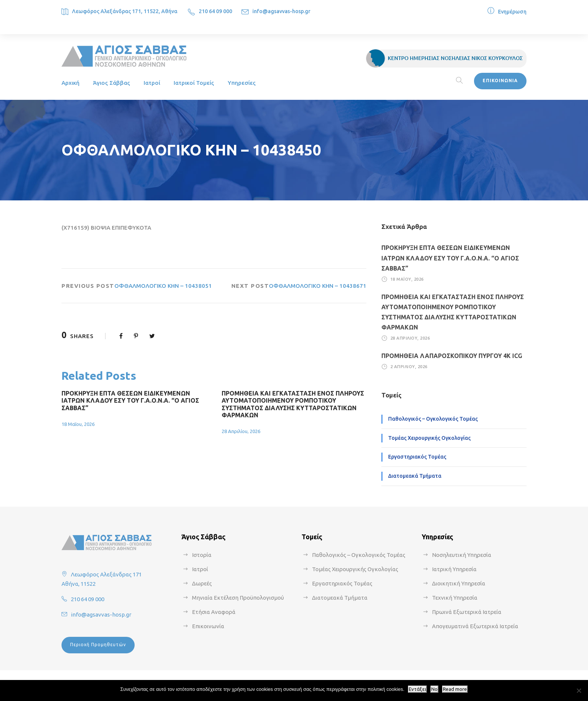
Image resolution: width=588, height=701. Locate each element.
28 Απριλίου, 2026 (241, 431)
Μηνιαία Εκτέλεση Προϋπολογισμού (238, 598)
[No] (579, 690)
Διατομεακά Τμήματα (415, 476)
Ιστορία (202, 555)
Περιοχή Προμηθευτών (98, 645)
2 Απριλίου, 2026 (409, 367)
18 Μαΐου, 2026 (78, 424)
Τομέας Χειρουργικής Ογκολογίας (429, 438)
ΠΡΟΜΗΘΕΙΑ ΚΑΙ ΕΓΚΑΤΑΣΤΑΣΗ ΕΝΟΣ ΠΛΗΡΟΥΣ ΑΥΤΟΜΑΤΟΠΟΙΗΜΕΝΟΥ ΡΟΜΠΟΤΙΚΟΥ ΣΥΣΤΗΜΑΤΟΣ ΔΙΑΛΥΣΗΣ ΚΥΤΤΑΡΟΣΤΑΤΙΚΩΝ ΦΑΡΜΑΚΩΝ (293, 404)
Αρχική (70, 83)
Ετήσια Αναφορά (214, 612)
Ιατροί (152, 83)
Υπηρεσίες (242, 83)
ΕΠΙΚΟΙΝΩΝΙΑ (500, 80)
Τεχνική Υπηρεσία (455, 598)
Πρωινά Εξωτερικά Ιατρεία (467, 612)
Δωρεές (202, 583)
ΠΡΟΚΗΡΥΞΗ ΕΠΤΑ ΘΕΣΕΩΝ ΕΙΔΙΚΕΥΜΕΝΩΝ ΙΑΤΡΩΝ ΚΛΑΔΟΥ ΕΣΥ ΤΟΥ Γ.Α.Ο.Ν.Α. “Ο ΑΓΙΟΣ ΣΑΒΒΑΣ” (130, 400)
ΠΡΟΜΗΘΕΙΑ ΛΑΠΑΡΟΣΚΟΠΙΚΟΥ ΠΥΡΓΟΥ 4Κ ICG (452, 356)
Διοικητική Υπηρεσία (459, 583)
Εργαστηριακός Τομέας (417, 457)
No (434, 689)
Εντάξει (417, 689)
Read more (455, 689)
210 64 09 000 (215, 11)
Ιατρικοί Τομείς (194, 83)
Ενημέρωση (512, 12)
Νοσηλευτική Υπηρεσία (462, 555)
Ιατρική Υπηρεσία (454, 569)
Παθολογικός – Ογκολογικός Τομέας (433, 419)
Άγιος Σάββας (112, 83)
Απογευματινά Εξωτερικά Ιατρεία (475, 626)
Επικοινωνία (208, 626)
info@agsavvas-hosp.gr (281, 11)
